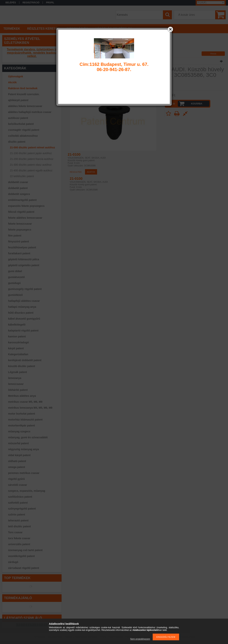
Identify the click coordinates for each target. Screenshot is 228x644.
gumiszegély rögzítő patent (25, 289)
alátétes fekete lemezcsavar (25, 106)
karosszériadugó (19, 342)
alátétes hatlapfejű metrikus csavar (30, 112)
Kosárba (197, 104)
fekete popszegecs (20, 230)
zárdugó (13, 562)
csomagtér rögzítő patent (24, 130)
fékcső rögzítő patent (21, 212)
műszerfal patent (19, 443)
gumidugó (15, 283)
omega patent (17, 467)
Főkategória (73, 49)
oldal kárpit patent (19, 455)
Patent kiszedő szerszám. (24, 94)
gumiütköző (16, 295)
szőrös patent (17, 515)
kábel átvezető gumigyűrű (24, 319)
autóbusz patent (18, 118)
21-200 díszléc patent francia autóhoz (32, 159)
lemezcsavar (16, 384)
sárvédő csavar (18, 485)
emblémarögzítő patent (22, 200)
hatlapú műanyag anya (22, 307)
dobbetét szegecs (19, 194)
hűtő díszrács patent (21, 313)
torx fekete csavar (19, 538)
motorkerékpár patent (22, 425)
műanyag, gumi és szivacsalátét (28, 437)
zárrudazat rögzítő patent (24, 568)
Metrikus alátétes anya (22, 396)
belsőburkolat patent (21, 124)
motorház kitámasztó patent (25, 420)
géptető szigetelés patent (24, 265)
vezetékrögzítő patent (21, 556)
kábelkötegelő (17, 325)
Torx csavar (15, 532)
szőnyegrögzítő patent (22, 509)
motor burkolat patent (22, 414)
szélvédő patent (18, 503)
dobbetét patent (18, 188)
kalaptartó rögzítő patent (23, 331)
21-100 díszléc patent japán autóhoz (31, 153)
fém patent (15, 236)
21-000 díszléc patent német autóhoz (32, 147)
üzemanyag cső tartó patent (25, 550)
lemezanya (15, 378)
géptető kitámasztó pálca (24, 259)
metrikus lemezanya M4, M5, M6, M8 (30, 408)
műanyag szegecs (19, 431)
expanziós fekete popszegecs (26, 206)
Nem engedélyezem (140, 639)
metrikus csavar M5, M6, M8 (25, 402)
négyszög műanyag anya (24, 449)
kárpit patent (16, 348)
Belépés (11, 3)
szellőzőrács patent (20, 497)
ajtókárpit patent (18, 100)
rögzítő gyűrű (16, 479)
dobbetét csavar (18, 182)
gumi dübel (15, 271)
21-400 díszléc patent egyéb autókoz (31, 170)
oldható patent (17, 461)
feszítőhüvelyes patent (22, 247)
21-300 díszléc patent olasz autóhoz (31, 165)
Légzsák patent (18, 372)
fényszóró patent (19, 241)
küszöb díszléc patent (22, 366)
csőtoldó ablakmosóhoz (23, 136)
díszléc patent (17, 142)
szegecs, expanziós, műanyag (27, 491)
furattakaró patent (19, 253)
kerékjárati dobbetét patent (25, 360)
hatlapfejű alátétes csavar (24, 301)
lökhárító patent (18, 390)
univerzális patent (19, 544)
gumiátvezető (16, 277)
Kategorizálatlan (18, 354)
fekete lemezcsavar (20, 224)
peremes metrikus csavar (24, 473)
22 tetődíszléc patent (22, 176)
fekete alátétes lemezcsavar (25, 218)
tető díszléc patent (20, 526)
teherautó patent (18, 520)
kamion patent (17, 336)
